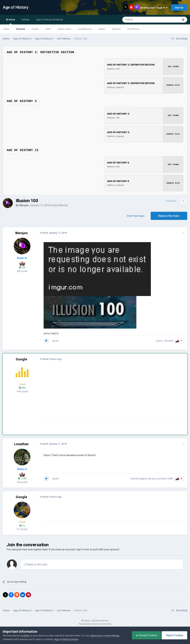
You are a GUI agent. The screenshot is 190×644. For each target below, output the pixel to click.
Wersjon (24, 205)
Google (21, 359)
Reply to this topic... (36, 564)
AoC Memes (60, 205)
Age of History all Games (50, 20)
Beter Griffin (167, 479)
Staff (48, 29)
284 (22, 388)
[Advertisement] (87, 394)
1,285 (22, 478)
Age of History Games (66, 639)
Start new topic (136, 216)
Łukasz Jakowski (164, 341)
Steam (102, 29)
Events (35, 29)
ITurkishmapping (138, 479)
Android (116, 29)
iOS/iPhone (133, 29)
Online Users (64, 29)
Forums (21, 29)
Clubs (6, 29)
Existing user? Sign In (154, 8)
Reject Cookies (174, 635)
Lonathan (21, 444)
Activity (26, 20)
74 (22, 525)
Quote (55, 341)
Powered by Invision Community (95, 624)
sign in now (83, 549)
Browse (11, 21)
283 (22, 267)
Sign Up (179, 7)
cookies (25, 636)
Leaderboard (85, 29)
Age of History (15, 7)
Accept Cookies (146, 635)
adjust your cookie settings (105, 636)
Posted (53, 233)
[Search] (142, 20)
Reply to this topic (169, 216)
